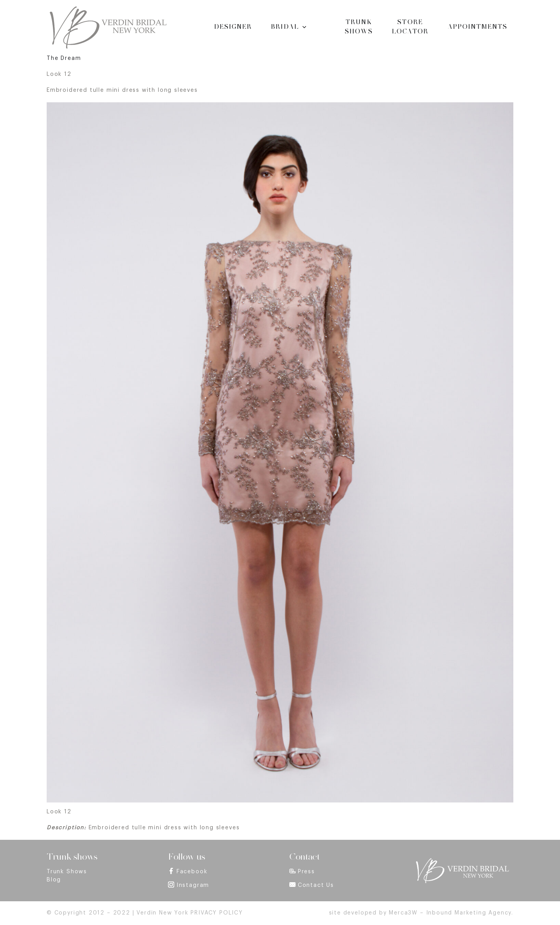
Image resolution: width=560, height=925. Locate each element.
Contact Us (316, 885)
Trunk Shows (67, 872)
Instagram (193, 885)
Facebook (192, 872)
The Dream (64, 58)
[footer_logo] (462, 860)
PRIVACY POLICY (217, 913)
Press (306, 872)
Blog (54, 880)
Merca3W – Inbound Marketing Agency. (451, 913)
